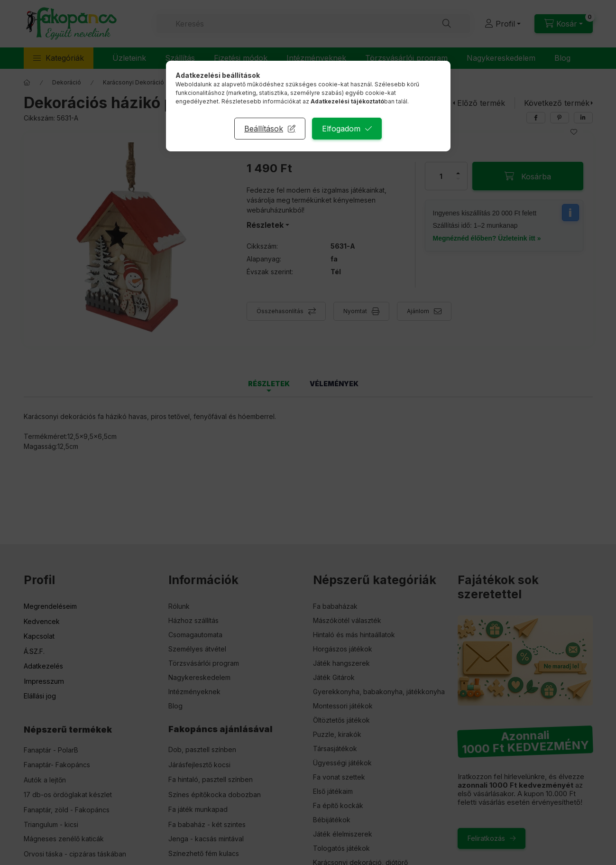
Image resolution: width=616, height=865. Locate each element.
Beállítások (264, 129)
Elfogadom (341, 129)
